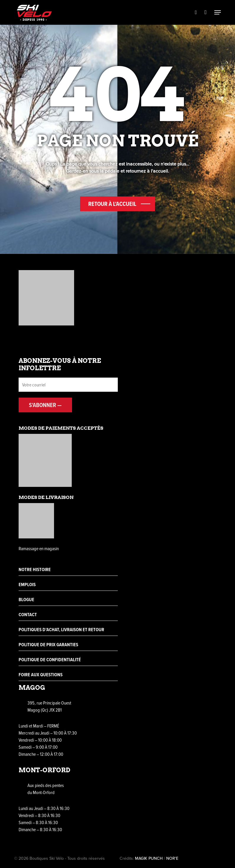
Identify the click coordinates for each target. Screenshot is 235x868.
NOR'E (172, 858)
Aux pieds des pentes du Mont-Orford (46, 789)
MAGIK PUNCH (149, 858)
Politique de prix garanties (48, 645)
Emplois (27, 585)
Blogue (26, 600)
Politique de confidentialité (50, 660)
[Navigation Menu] (218, 12)
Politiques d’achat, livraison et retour (61, 630)
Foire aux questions (41, 675)
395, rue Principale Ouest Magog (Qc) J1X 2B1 (49, 706)
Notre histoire (35, 569)
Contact (28, 615)
